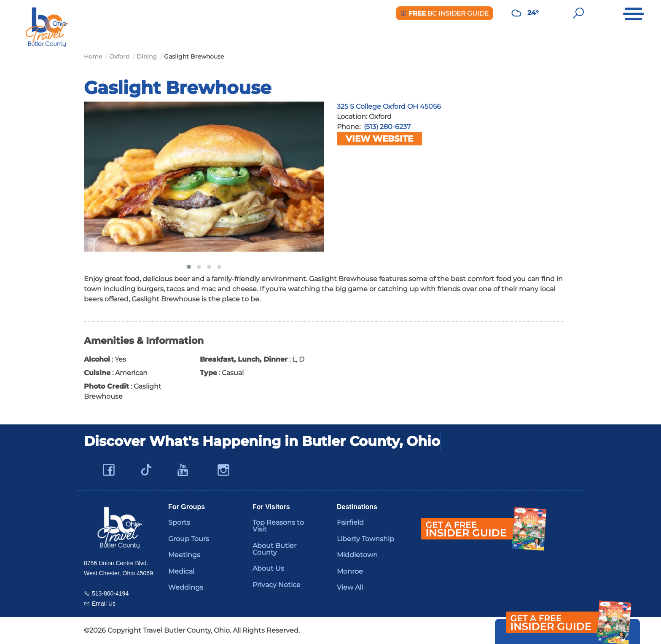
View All (350, 587)
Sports (179, 522)
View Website (379, 139)
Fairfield (350, 522)
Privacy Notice (277, 585)
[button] (189, 267)
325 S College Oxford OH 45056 (389, 106)
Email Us (104, 604)
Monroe (350, 571)
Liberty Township (365, 539)
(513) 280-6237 (387, 127)
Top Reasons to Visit (278, 526)
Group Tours (189, 539)
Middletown (357, 555)
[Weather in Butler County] (516, 13)
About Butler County (274, 549)
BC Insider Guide (445, 13)
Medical (181, 571)
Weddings (186, 587)
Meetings (184, 555)
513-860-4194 (110, 593)
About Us (268, 568)
